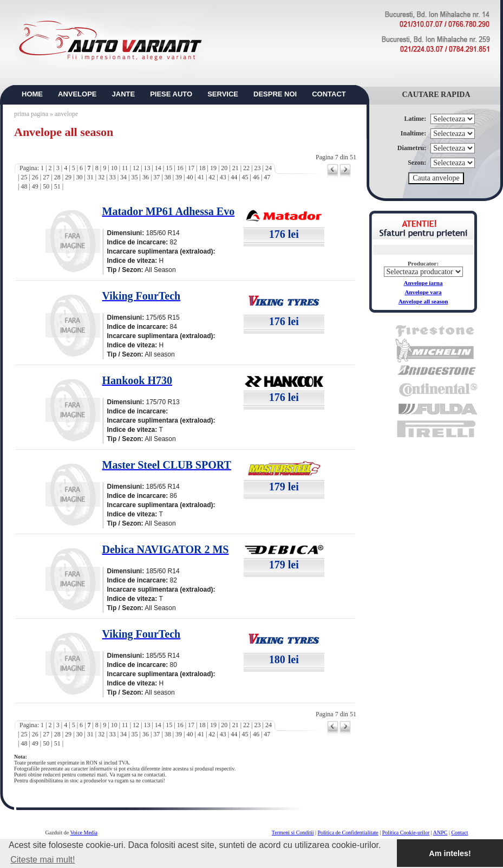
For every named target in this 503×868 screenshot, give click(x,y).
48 (24, 186)
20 (224, 168)
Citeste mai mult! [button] (43, 860)
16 (180, 168)
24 (269, 168)
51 (57, 186)
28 (57, 177)
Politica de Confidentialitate (348, 833)
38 (168, 177)
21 (236, 168)
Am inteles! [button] (450, 853)
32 (101, 177)
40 (190, 177)
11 (125, 168)
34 (123, 177)
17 (191, 168)
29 (68, 177)
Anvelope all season (423, 301)
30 (79, 177)
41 (201, 177)
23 (258, 168)
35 (134, 177)
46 (256, 177)
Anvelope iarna (423, 283)
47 (267, 177)
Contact (459, 833)
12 (136, 168)
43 (223, 177)
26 (35, 177)
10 (114, 168)
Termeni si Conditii (293, 833)
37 (156, 177)
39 (179, 177)
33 (113, 177)
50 (46, 186)
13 (147, 168)
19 (213, 168)
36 (146, 177)
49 (35, 186)
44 (234, 177)
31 (90, 177)
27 (46, 177)
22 (246, 168)
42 (212, 177)
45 (245, 177)
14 (158, 168)
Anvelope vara (423, 292)
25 (24, 177)
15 (169, 168)
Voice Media (84, 833)
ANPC (440, 833)
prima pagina (31, 114)
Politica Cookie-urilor (406, 833)
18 (202, 168)
